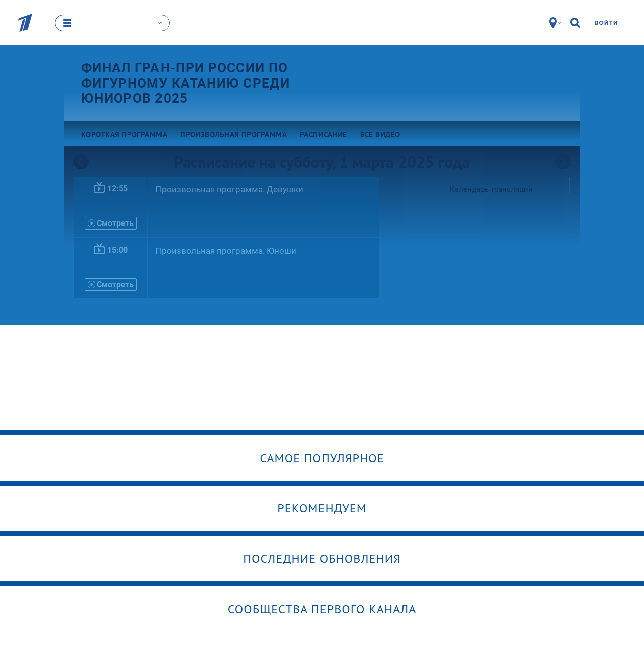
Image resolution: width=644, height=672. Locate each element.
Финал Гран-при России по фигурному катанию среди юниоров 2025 (185, 83)
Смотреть (111, 223)
